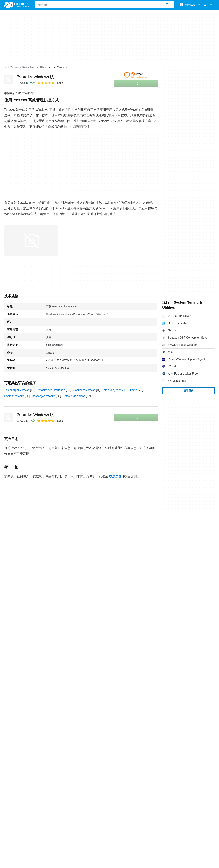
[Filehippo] (17, 5)
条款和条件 (11, 784)
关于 (7, 777)
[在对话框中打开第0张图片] (31, 241)
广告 (28, 777)
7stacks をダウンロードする (120, 390)
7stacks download (74, 396)
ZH (209, 5)
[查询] (104, 5)
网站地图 (41, 777)
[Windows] (15, 67)
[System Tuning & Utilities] (34, 67)
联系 (18, 777)
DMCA (80, 784)
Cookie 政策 (31, 784)
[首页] (6, 67)
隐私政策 (49, 784)
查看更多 (189, 390)
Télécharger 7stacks (17, 390)
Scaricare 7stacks (84, 390)
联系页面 (115, 476)
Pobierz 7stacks (14, 396)
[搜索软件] (167, 5)
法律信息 (65, 784)
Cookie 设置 (96, 784)
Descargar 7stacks (43, 396)
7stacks (35, 77)
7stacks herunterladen (51, 390)
